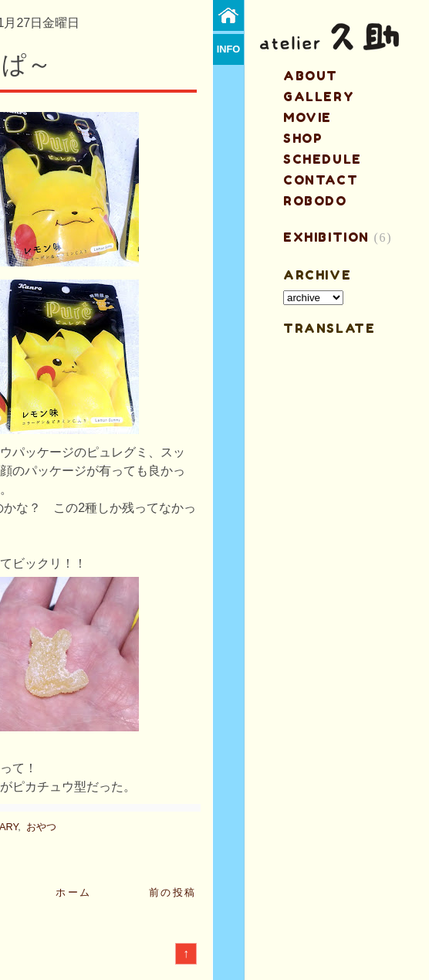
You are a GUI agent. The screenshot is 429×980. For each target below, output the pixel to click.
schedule (323, 159)
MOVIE (307, 117)
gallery (319, 97)
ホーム (74, 892)
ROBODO (315, 201)
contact (321, 180)
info (229, 49)
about (311, 76)
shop (303, 138)
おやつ (41, 827)
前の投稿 (173, 892)
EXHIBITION (326, 237)
